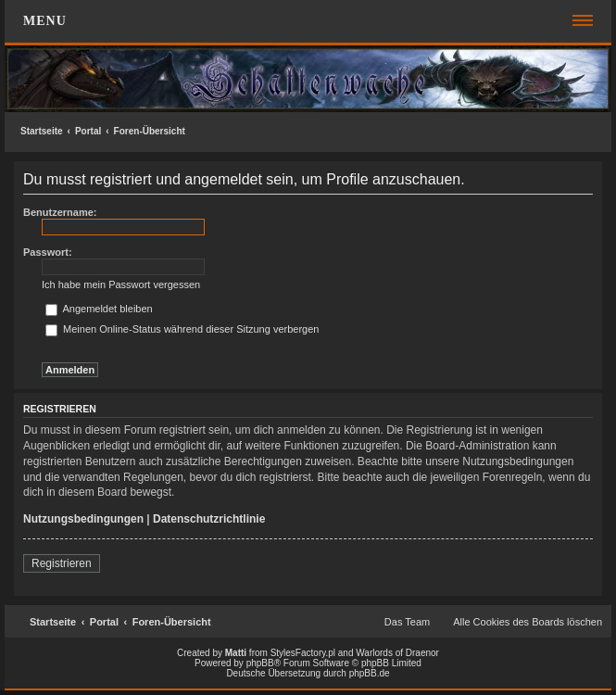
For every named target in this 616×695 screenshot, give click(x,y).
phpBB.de (370, 673)
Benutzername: (60, 212)
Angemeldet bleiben (99, 309)
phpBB (260, 663)
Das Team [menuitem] (407, 622)
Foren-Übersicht (150, 131)
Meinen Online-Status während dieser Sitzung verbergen (182, 329)
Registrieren (62, 563)
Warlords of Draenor (397, 653)
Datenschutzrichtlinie (209, 519)
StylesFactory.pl (303, 653)
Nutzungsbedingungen (83, 519)
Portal (88, 131)
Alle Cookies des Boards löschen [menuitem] (528, 622)
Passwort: (48, 252)
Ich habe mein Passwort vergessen (121, 284)
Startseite (42, 131)
